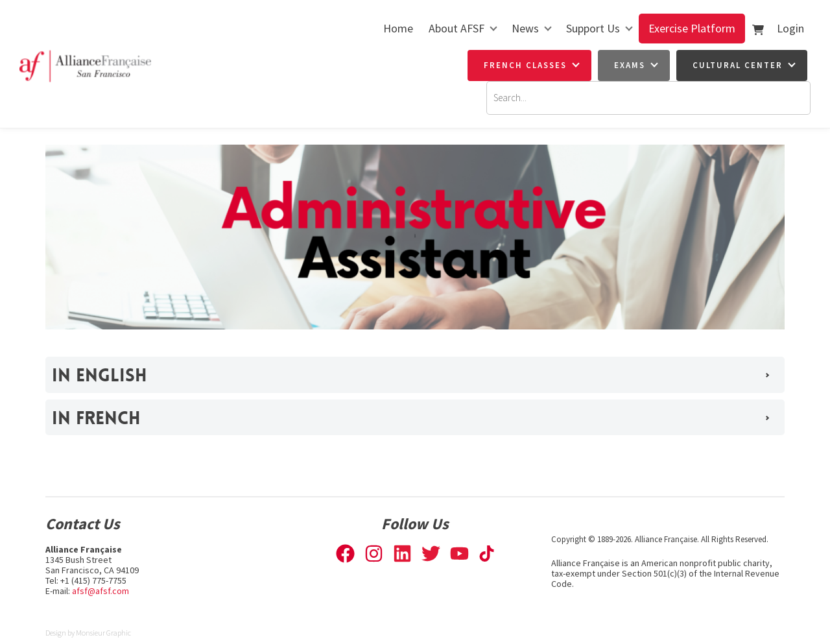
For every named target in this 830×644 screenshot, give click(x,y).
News (525, 28)
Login (790, 28)
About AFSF (456, 28)
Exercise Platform (692, 28)
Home (398, 28)
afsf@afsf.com (101, 591)
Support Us (593, 28)
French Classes (525, 65)
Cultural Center (738, 65)
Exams (630, 65)
